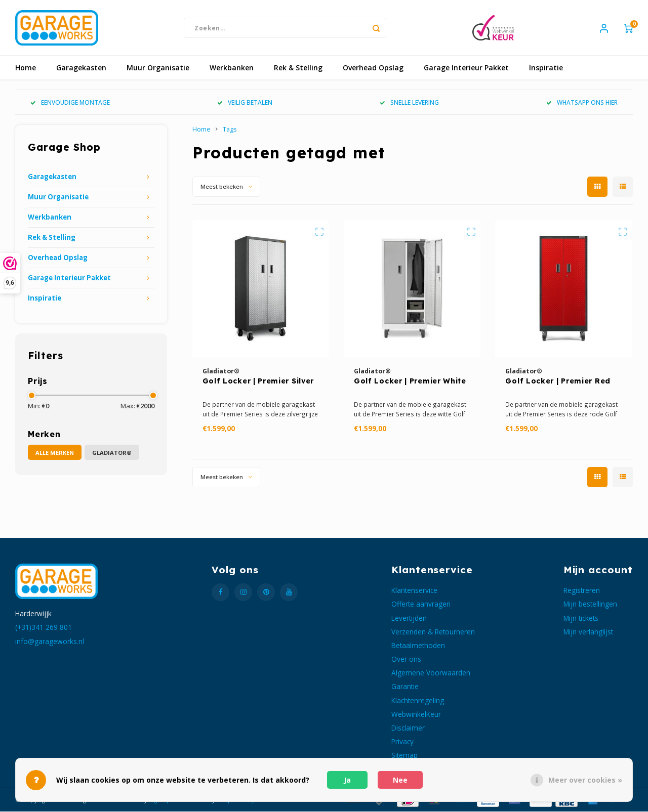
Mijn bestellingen (590, 604)
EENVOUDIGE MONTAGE (70, 103)
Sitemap (404, 756)
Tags (230, 130)
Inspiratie (546, 68)
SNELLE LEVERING (409, 103)
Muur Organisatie (158, 68)
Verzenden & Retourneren (433, 632)
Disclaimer (408, 728)
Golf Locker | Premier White (410, 381)
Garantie (405, 687)
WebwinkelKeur (416, 714)
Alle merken (55, 453)
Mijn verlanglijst (588, 632)
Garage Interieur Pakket (466, 68)
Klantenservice (414, 591)
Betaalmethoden (418, 646)
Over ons (406, 659)
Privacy (402, 742)
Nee (400, 780)
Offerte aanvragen (421, 604)
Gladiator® (112, 453)
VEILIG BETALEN (245, 103)
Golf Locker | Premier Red (558, 381)
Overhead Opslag (373, 68)
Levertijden (409, 618)
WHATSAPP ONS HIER (582, 103)
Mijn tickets (581, 618)
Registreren (582, 591)
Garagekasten (81, 68)
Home (26, 68)
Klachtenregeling (418, 700)
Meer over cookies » (585, 780)
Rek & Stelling (298, 68)
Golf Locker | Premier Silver (258, 381)
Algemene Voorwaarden (431, 673)
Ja (347, 780)
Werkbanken (232, 68)
